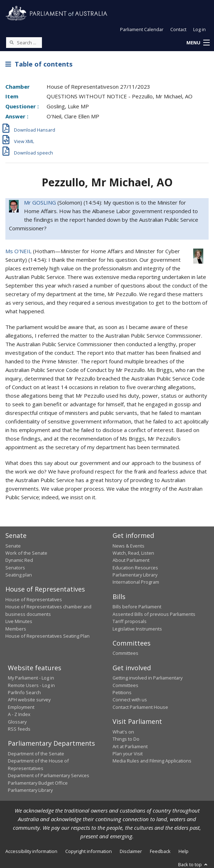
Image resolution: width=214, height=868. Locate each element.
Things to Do (126, 739)
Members (16, 629)
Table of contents (39, 64)
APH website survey (29, 700)
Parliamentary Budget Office (38, 783)
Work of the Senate (26, 553)
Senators (15, 568)
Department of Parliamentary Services (49, 775)
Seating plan (19, 575)
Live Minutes (19, 621)
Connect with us (130, 700)
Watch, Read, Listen (133, 553)
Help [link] (184, 851)
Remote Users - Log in (31, 685)
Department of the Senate (36, 754)
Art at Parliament (130, 746)
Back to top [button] (193, 864)
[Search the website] (24, 43)
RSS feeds (19, 729)
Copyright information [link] (89, 851)
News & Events (129, 546)
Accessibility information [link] (31, 851)
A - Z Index (19, 714)
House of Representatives (34, 599)
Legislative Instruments (137, 629)
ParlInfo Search (24, 692)
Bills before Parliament (137, 607)
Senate (13, 546)
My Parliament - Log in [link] (31, 678)
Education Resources (135, 568)
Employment (21, 707)
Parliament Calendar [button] (142, 29)
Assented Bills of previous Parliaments (154, 614)
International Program (136, 582)
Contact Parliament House (140, 707)
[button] (198, 43)
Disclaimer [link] (131, 851)
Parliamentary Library (135, 575)
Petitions (122, 692)
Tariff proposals (130, 621)
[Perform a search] (11, 42)
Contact (178, 29)
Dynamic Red (19, 560)
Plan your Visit (128, 754)
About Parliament (131, 560)
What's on (123, 732)
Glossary (17, 722)
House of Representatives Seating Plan (47, 636)
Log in (199, 29)
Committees (125, 653)
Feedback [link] (160, 851)
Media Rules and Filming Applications (152, 761)
